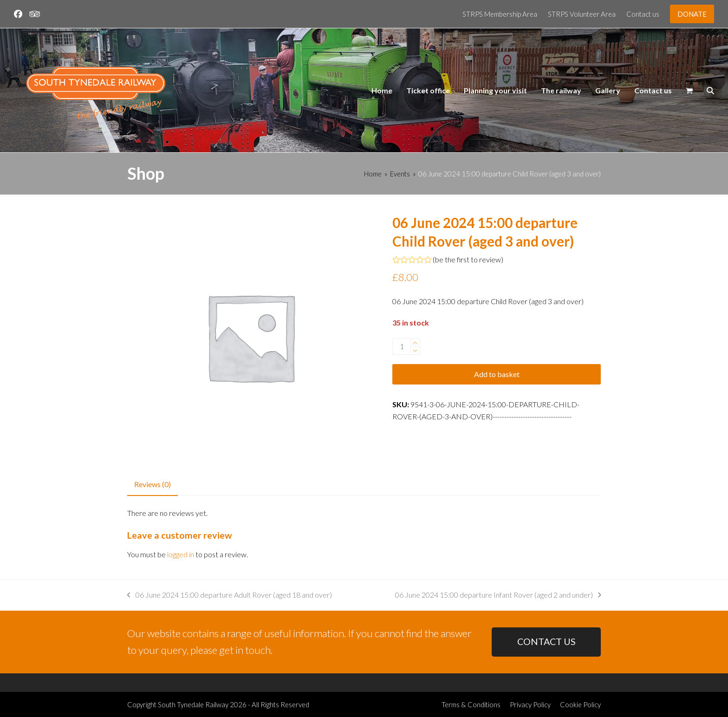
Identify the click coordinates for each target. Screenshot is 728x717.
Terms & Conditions (471, 704)
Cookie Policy (580, 704)
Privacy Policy (530, 704)
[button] (689, 91)
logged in (181, 554)
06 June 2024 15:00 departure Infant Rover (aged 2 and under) (498, 596)
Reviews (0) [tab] (153, 484)
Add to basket (497, 374)
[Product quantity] (402, 346)
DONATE (692, 14)
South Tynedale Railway (193, 704)
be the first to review (468, 260)
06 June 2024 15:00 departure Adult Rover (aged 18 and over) (230, 596)
